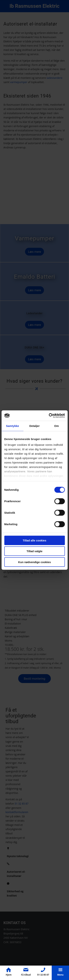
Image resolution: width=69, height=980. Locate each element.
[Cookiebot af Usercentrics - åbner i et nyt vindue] (49, 416)
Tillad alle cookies (34, 540)
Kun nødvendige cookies (35, 562)
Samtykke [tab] (12, 426)
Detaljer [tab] (35, 426)
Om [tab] (57, 426)
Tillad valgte (34, 551)
